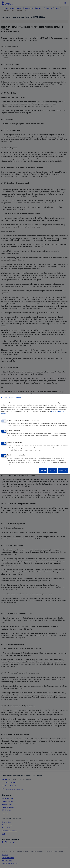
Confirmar (43, 471)
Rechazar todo (63, 471)
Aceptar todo (52, 471)
